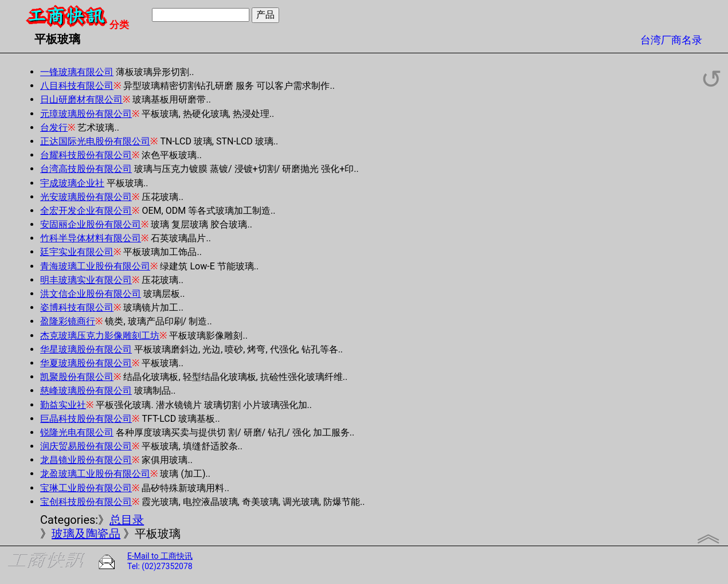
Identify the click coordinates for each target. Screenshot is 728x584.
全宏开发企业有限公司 (86, 211)
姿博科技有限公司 (77, 307)
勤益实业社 (63, 405)
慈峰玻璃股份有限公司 (86, 391)
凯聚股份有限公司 (77, 377)
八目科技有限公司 (77, 86)
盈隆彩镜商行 (68, 321)
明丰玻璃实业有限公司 (86, 280)
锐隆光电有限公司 (77, 432)
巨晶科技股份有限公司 (86, 419)
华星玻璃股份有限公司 (86, 349)
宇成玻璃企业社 (72, 183)
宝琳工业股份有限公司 (86, 488)
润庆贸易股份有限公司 (86, 446)
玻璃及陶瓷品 (86, 534)
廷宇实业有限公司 (77, 252)
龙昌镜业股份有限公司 (86, 460)
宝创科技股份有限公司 (86, 502)
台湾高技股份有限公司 (86, 169)
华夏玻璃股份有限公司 (86, 363)
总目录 (127, 520)
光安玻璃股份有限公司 (86, 197)
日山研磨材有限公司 (81, 99)
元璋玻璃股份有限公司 (86, 114)
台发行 (54, 128)
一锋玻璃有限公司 (77, 72)
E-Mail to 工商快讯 (160, 556)
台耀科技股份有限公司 (86, 155)
